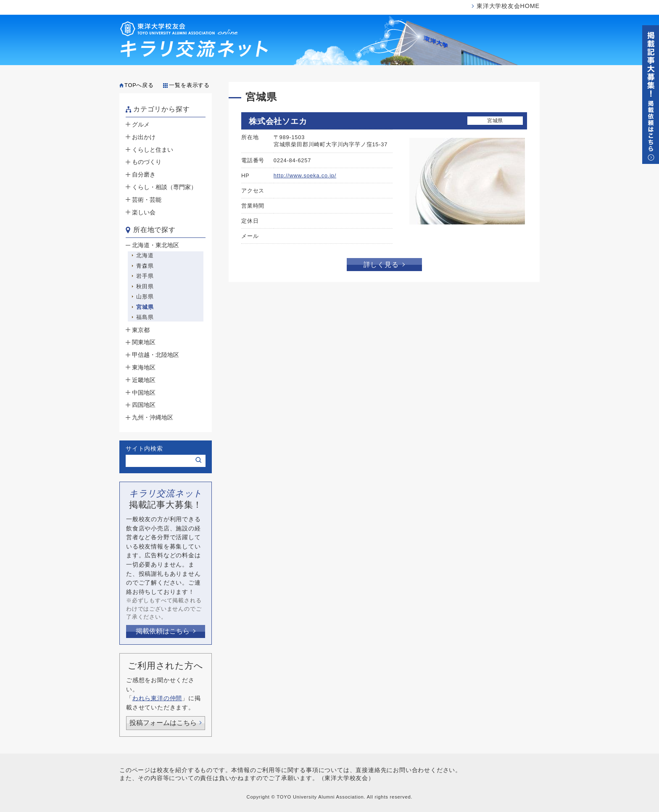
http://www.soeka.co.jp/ (305, 175)
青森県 (145, 266)
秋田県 (145, 286)
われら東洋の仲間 (157, 698)
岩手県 (145, 276)
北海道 (145, 255)
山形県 (145, 297)
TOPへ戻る (139, 85)
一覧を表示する (189, 85)
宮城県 (145, 307)
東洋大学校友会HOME (508, 6)
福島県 (145, 317)
